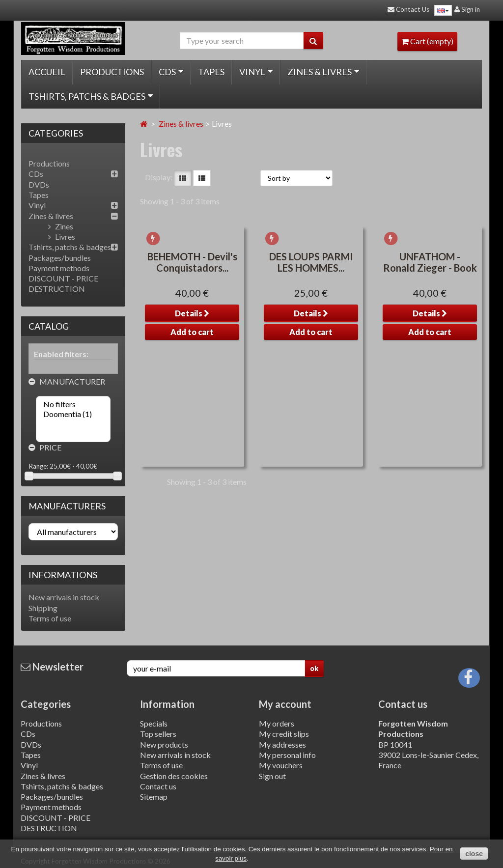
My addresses (282, 744)
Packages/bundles (60, 258)
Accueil (47, 72)
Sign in (467, 9)
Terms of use (50, 618)
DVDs (39, 184)
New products (164, 744)
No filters (73, 404)
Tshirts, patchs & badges (91, 96)
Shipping (43, 608)
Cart (427, 41)
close (474, 854)
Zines (61, 226)
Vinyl (256, 72)
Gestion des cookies (174, 776)
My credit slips (284, 734)
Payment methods (59, 268)
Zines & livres (323, 72)
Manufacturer (67, 381)
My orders (277, 723)
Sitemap (154, 797)
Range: (38, 466)
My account (285, 704)
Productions (112, 72)
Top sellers (158, 734)
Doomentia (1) (73, 414)
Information (167, 704)
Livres (62, 237)
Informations (63, 575)
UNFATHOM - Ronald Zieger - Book (430, 346)
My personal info (287, 755)
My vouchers (281, 765)
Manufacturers (67, 506)
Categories (46, 704)
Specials (154, 723)
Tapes (211, 72)
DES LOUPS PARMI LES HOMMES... (311, 346)
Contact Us (408, 9)
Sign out (272, 776)
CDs (171, 72)
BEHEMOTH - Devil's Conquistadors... (192, 346)
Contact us (158, 786)
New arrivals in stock (64, 597)
